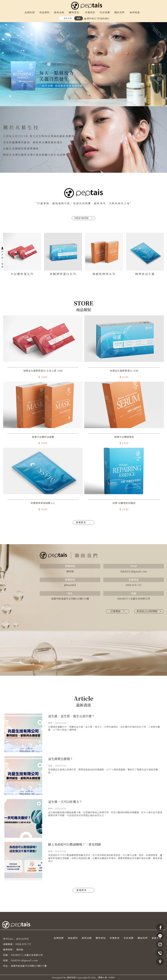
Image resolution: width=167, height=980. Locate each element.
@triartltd (23, 939)
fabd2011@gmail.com (24, 960)
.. (97, 977)
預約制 (19, 950)
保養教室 (115, 938)
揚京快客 (71, 977)
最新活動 (87, 938)
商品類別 (73, 938)
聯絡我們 (143, 938)
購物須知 (101, 938)
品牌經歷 (59, 938)
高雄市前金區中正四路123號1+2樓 (29, 966)
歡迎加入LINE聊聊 (149, 611)
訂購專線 (118, 611)
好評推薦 (129, 938)
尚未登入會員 (2, 259)
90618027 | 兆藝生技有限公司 (27, 955)
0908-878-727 (23, 944)
